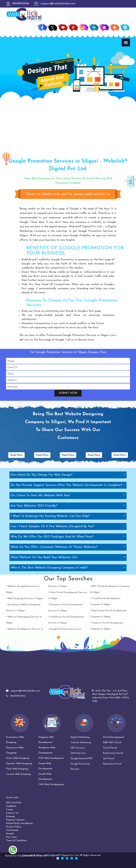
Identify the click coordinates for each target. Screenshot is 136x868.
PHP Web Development (51, 758)
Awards (10, 834)
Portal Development (114, 737)
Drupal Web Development (45, 766)
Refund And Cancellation (19, 823)
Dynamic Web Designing (19, 764)
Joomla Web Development (45, 777)
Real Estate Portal (113, 753)
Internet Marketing (81, 743)
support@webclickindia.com (25, 691)
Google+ (52, 856)
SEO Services (78, 748)
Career (10, 810)
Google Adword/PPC (82, 759)
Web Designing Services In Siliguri (25, 598)
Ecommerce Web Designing (15, 740)
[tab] (68, 475)
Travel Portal (110, 748)
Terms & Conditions (16, 841)
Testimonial (12, 830)
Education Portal (112, 764)
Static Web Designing (18, 758)
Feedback (11, 806)
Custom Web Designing (18, 774)
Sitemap (10, 817)
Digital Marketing (80, 737)
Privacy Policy (14, 827)
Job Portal (109, 759)
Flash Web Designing (17, 769)
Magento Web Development (46, 740)
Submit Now (68, 393)
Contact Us (12, 813)
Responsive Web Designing (15, 750)
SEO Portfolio (14, 803)
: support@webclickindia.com (55, 4)
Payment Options (15, 820)
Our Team (11, 837)
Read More (16, 455)
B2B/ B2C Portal (112, 743)
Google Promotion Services (80, 766)
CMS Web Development (51, 785)
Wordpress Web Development (47, 750)
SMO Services (78, 753)
